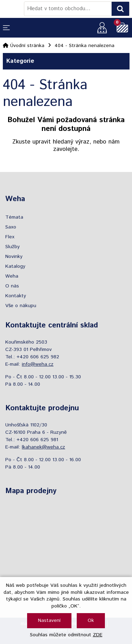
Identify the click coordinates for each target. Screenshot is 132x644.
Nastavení (49, 620)
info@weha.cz (38, 364)
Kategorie (66, 61)
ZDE (98, 635)
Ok (91, 620)
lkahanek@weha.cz (43, 447)
